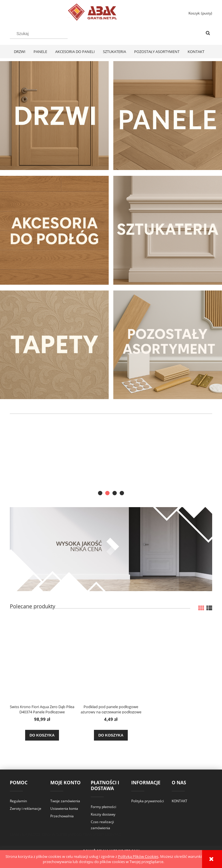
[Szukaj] (208, 33)
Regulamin (18, 801)
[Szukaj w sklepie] (39, 34)
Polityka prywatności (148, 801)
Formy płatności (103, 807)
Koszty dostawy (103, 814)
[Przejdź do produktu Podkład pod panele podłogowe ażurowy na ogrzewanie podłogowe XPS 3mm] (111, 660)
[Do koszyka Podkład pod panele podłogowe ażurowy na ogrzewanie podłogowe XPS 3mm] (111, 735)
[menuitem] (20, 52)
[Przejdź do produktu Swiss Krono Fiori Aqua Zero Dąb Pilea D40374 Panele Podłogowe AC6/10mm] (42, 660)
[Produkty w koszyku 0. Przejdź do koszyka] (198, 13)
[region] (111, 458)
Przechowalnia (62, 816)
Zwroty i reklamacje (26, 808)
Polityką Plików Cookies (138, 856)
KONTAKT (180, 801)
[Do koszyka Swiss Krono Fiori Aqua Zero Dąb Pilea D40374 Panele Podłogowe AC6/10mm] (42, 735)
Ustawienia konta (64, 808)
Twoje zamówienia (65, 801)
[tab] (100, 493)
